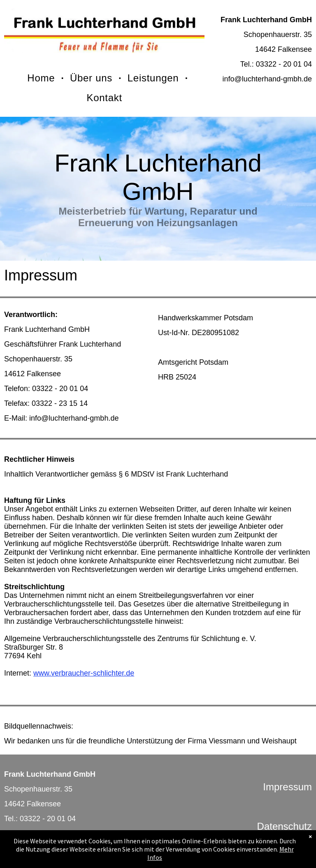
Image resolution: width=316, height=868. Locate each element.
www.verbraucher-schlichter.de (84, 673)
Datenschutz (285, 826)
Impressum (287, 787)
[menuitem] (42, 78)
